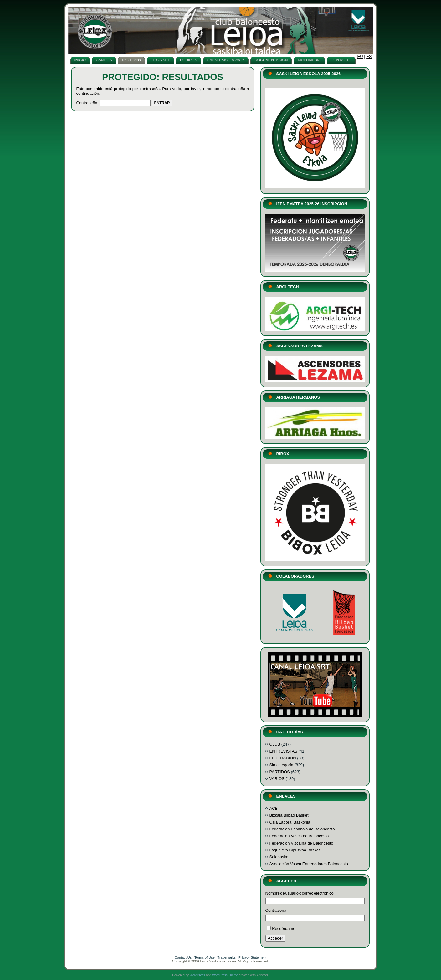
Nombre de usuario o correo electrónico (300, 893)
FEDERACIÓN (283, 758)
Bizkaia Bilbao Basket (289, 815)
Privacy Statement (252, 957)
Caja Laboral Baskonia (290, 822)
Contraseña (276, 910)
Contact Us (183, 957)
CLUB (275, 744)
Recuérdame (284, 929)
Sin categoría (282, 765)
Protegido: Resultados (163, 77)
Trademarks (227, 957)
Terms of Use (205, 957)
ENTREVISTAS (283, 751)
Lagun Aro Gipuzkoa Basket (295, 850)
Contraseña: (113, 103)
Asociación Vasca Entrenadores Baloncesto (309, 864)
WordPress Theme (225, 975)
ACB (274, 808)
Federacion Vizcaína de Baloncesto (301, 843)
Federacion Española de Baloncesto (302, 829)
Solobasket (279, 857)
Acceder (276, 938)
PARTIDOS (280, 772)
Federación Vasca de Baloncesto (299, 836)
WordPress (197, 975)
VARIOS (277, 779)
